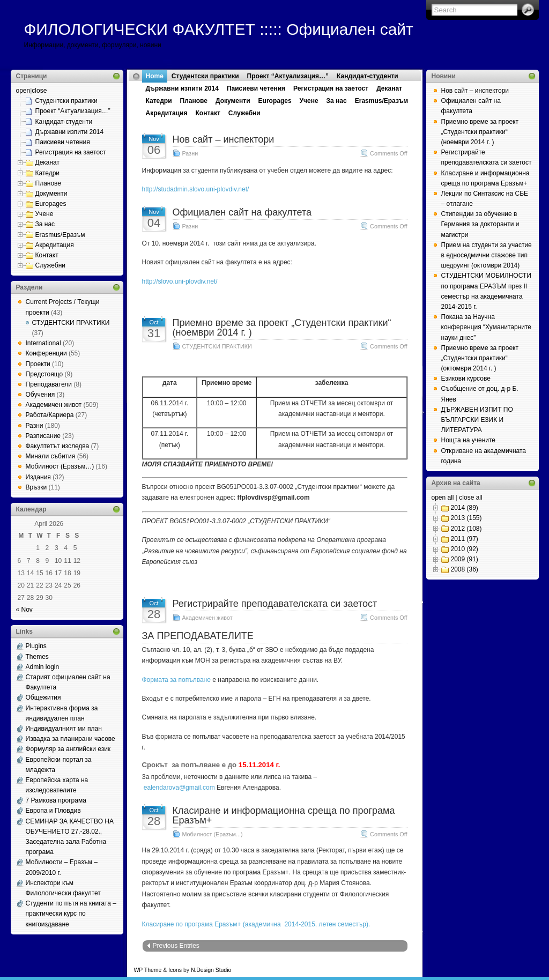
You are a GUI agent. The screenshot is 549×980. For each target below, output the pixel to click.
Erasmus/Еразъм (60, 235)
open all (443, 498)
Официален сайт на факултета (242, 212)
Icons (175, 970)
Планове (49, 183)
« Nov (24, 610)
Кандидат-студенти (64, 122)
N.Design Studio (211, 970)
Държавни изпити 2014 (70, 132)
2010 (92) (465, 549)
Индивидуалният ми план (64, 729)
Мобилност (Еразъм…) (60, 466)
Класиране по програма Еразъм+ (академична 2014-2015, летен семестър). (256, 924)
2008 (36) (465, 569)
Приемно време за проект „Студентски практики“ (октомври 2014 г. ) (480, 358)
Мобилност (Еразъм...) (213, 834)
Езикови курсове (466, 378)
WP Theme (148, 970)
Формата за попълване (176, 680)
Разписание (43, 436)
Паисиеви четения (63, 142)
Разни (35, 426)
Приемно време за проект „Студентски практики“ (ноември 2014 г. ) (282, 328)
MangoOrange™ (294, 970)
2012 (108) (466, 529)
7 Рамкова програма (56, 800)
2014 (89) (465, 508)
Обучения (40, 395)
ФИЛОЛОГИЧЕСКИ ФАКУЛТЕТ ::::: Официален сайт (219, 29)
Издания (38, 477)
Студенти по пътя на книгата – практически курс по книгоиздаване (71, 914)
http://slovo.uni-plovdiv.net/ (180, 281)
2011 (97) (465, 539)
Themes (37, 657)
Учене (44, 214)
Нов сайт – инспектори (224, 139)
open (23, 91)
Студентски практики (66, 101)
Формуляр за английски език (68, 749)
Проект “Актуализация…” (73, 111)
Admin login (43, 667)
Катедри (48, 173)
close (39, 91)
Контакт (47, 255)
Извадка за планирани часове (71, 739)
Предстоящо (44, 374)
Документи (51, 194)
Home (155, 76)
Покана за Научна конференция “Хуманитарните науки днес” (487, 327)
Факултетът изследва (58, 446)
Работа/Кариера (50, 415)
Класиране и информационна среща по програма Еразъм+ (284, 815)
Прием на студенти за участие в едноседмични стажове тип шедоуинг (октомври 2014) (487, 255)
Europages (51, 204)
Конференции (46, 353)
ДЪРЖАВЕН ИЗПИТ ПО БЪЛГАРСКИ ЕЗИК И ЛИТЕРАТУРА (477, 420)
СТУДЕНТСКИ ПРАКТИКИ (71, 323)
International (43, 343)
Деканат (48, 162)
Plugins (36, 646)
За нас (45, 224)
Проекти (38, 364)
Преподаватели (49, 384)
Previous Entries (176, 946)
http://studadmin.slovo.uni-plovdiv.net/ (196, 189)
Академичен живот (54, 405)
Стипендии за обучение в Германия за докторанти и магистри (480, 224)
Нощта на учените (469, 440)
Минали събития (51, 456)
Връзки (36, 487)
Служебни (51, 265)
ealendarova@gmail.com (179, 788)
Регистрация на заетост (71, 152)
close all (470, 498)
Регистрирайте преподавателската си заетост (275, 604)
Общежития (43, 697)
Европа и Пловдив (53, 811)
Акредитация (55, 245)
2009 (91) (465, 559)
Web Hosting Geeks (378, 970)
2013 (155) (466, 518)
